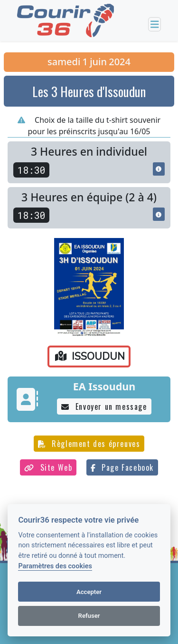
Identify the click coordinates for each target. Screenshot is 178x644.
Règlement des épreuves (89, 444)
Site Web (48, 467)
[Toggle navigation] (155, 25)
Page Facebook (122, 467)
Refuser (89, 616)
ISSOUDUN (90, 357)
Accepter (89, 592)
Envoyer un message (104, 406)
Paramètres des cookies (55, 566)
